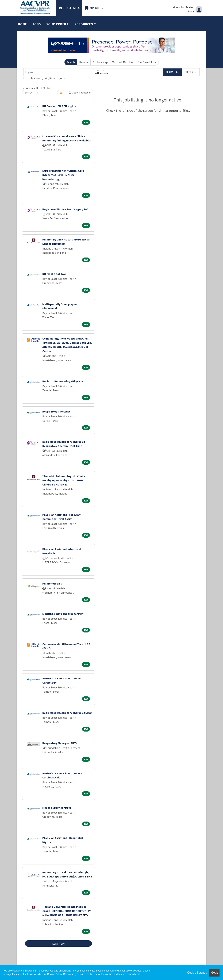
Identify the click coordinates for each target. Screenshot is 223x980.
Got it (214, 973)
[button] (191, 72)
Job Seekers (69, 8)
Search (71, 62)
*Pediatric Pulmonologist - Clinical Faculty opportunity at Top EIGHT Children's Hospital (64, 480)
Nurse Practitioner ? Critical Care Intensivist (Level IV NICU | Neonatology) (63, 175)
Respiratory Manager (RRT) (60, 743)
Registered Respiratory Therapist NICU (67, 713)
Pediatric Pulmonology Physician (63, 381)
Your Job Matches (123, 62)
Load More (58, 944)
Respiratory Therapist (56, 411)
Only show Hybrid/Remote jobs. (46, 78)
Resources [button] (84, 24)
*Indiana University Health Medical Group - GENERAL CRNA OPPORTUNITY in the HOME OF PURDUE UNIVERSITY (66, 911)
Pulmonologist (52, 583)
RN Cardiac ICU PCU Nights (59, 106)
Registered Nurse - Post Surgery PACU (66, 209)
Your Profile (58, 24)
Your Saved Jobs (147, 62)
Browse (84, 62)
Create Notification (80, 93)
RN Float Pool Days (54, 274)
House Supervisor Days (57, 808)
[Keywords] (58, 72)
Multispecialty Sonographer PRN (63, 614)
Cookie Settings (197, 973)
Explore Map (100, 62)
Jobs (37, 24)
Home (22, 24)
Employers (94, 8)
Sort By (29, 93)
